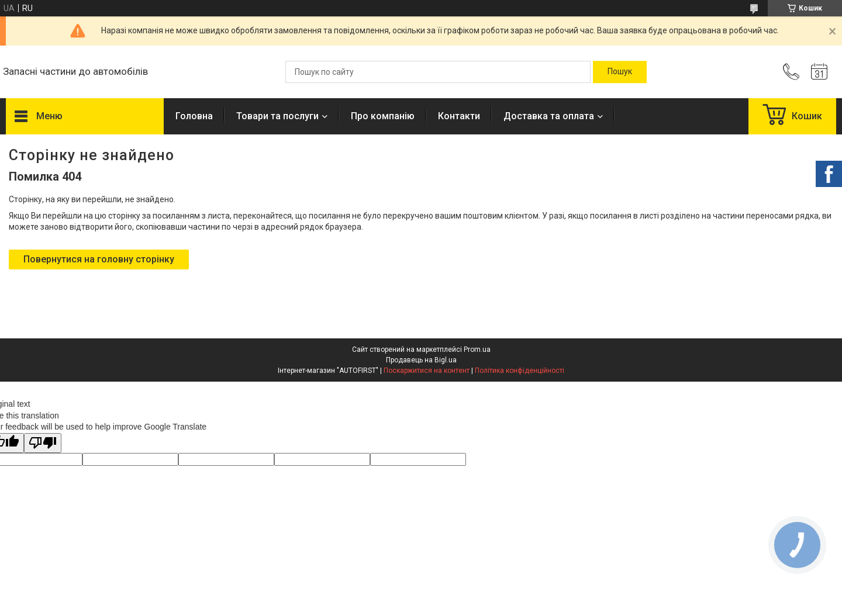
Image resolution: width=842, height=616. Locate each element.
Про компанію (383, 116)
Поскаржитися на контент (427, 371)
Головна (194, 116)
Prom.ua (477, 349)
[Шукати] (620, 72)
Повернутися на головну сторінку (99, 259)
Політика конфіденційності (520, 371)
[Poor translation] (43, 443)
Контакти (459, 116)
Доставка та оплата (549, 116)
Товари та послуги (277, 116)
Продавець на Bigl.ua (421, 360)
